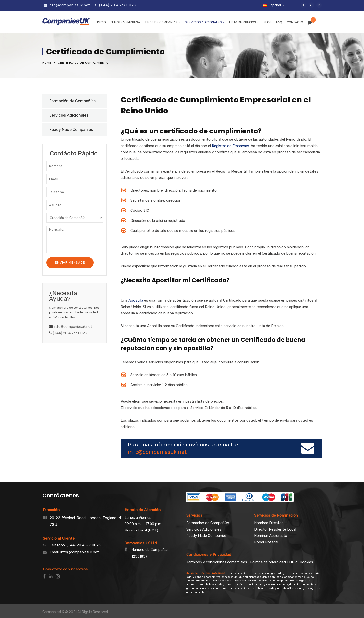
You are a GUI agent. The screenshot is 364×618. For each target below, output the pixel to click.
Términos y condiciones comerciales (217, 562)
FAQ (279, 22)
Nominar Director (269, 523)
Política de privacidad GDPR (273, 562)
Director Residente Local (275, 529)
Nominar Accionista (271, 536)
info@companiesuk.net (69, 5)
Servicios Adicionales (203, 22)
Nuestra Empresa (125, 22)
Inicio (101, 22)
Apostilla (136, 300)
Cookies (306, 562)
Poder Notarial (266, 542)
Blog (268, 22)
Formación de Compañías (72, 101)
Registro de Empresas (230, 146)
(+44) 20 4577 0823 (118, 5)
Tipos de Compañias (161, 22)
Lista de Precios (243, 22)
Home (47, 63)
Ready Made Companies (71, 130)
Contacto (295, 22)
